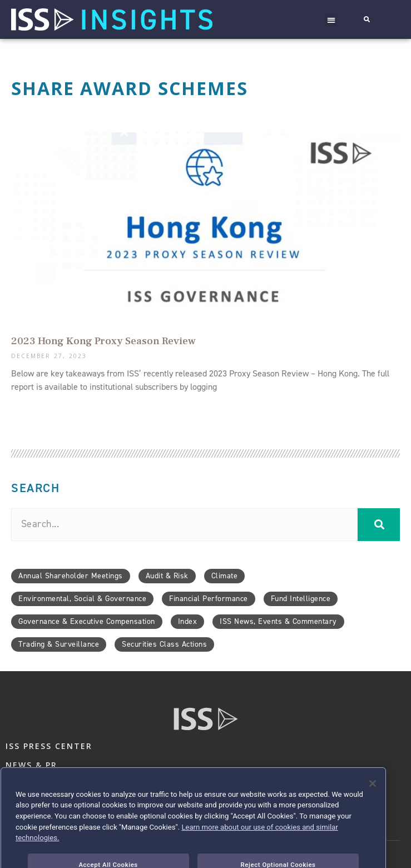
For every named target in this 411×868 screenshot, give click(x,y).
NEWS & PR (31, 765)
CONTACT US (36, 778)
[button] (332, 20)
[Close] (373, 801)
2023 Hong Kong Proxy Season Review (103, 341)
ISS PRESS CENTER (49, 746)
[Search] (379, 525)
